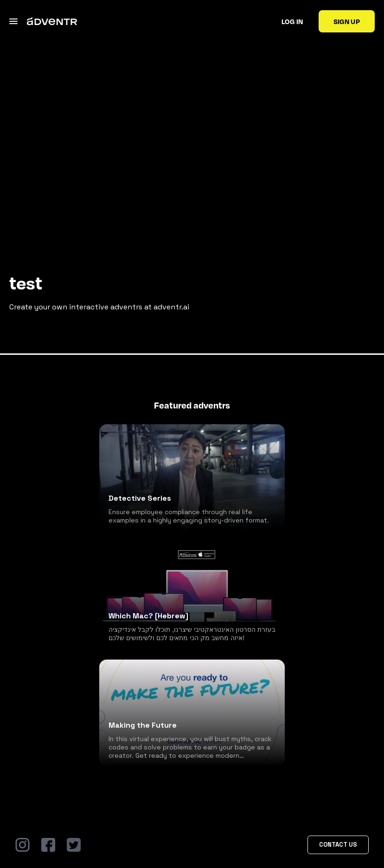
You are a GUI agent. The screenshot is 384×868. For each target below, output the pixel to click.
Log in (292, 21)
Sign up (347, 21)
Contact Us (338, 845)
